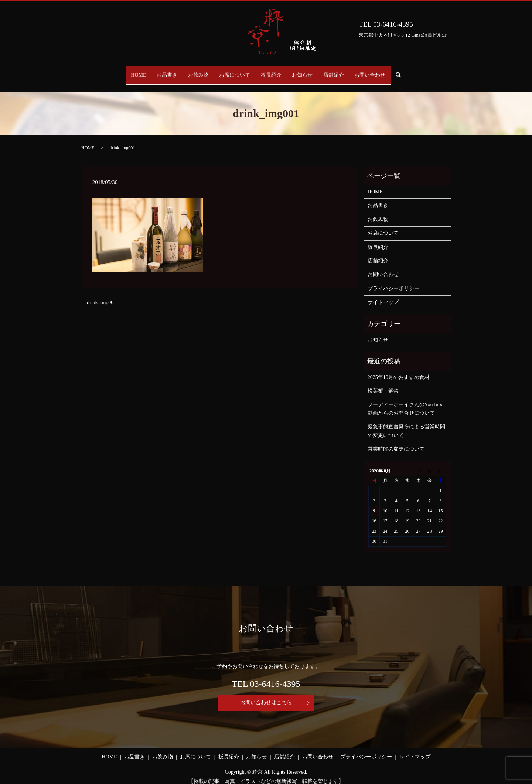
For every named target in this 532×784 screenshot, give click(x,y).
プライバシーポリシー (393, 281)
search (422, 72)
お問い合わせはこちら (266, 695)
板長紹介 (274, 72)
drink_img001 (101, 296)
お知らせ (310, 72)
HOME (121, 72)
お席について (232, 72)
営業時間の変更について (396, 442)
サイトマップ (383, 295)
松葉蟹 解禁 (383, 384)
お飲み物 (191, 72)
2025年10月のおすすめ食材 (399, 370)
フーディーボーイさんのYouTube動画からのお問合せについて (405, 402)
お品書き (155, 72)
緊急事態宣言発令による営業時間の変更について (406, 424)
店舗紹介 (346, 72)
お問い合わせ (388, 72)
